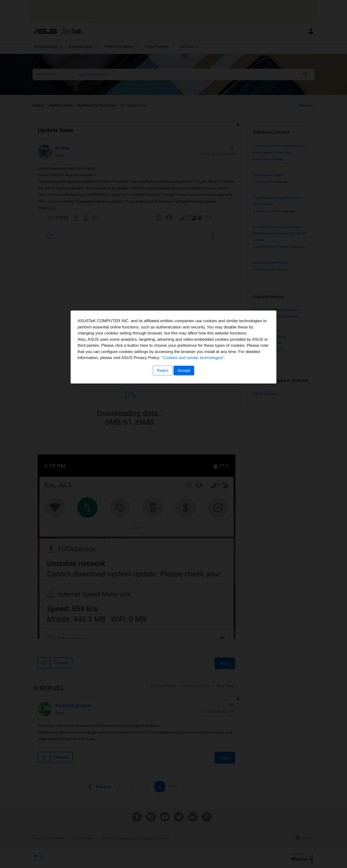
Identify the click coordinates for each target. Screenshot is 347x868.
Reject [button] (162, 464)
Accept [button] (184, 464)
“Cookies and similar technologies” (188, 451)
